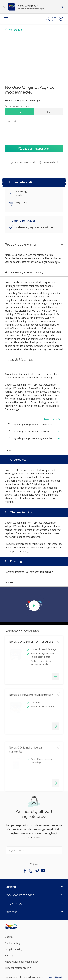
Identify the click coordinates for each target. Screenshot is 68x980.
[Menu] (6, 19)
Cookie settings (13, 927)
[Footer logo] (15, 911)
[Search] (48, 19)
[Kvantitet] (15, 128)
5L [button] (49, 112)
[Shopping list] (54, 19)
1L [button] (19, 112)
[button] (61, 19)
